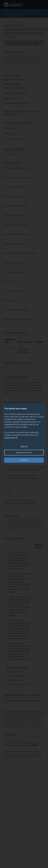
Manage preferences (24, 453)
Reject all (24, 446)
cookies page (11, 438)
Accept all (24, 460)
